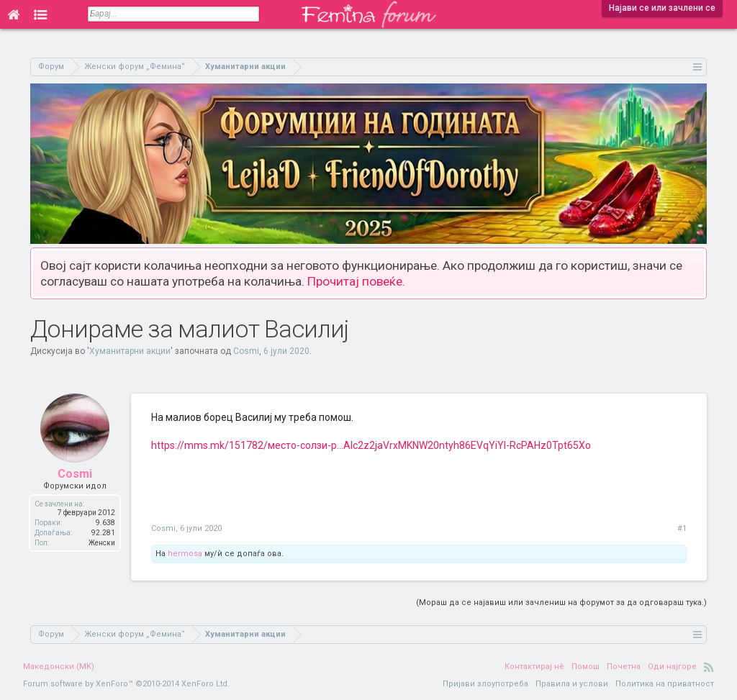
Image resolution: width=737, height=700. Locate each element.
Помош (585, 667)
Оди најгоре (672, 667)
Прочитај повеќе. (356, 281)
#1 (682, 528)
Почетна (624, 667)
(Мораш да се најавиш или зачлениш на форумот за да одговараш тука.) (561, 603)
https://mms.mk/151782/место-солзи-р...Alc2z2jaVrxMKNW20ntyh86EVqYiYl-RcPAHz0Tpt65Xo (371, 445)
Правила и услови (572, 684)
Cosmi (246, 351)
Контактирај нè (534, 667)
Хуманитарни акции (130, 351)
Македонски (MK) (59, 667)
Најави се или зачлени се (662, 8)
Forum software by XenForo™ (126, 684)
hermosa (185, 554)
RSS (709, 667)
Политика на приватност (665, 684)
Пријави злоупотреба (485, 684)
